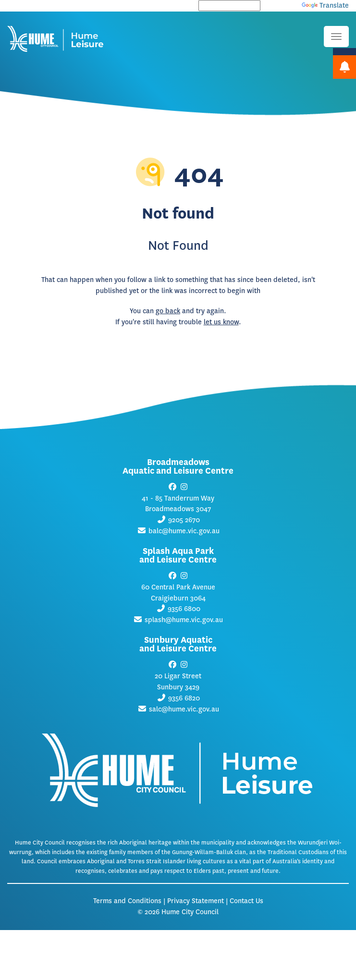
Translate (325, 6)
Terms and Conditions (127, 901)
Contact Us (246, 901)
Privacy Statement (196, 901)
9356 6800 (184, 609)
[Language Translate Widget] (229, 6)
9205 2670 (184, 520)
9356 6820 (184, 698)
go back (168, 311)
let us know (221, 322)
